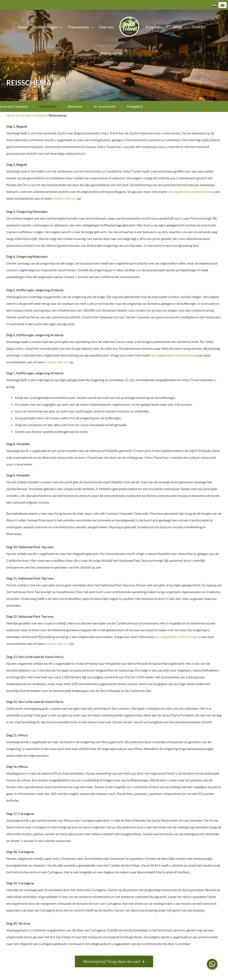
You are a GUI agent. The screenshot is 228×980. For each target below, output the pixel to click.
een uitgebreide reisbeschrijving (191, 192)
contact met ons (64, 198)
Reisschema (48, 106)
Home (11, 115)
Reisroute (75, 106)
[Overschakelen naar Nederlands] (214, 5)
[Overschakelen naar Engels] (222, 5)
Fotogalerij (135, 106)
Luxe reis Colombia (14, 106)
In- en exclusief (104, 106)
